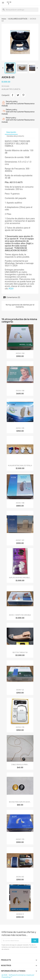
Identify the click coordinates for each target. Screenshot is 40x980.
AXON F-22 (20, 690)
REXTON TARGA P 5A (20, 652)
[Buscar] (20, 10)
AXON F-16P (20, 540)
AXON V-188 (20, 503)
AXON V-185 (20, 428)
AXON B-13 (20, 914)
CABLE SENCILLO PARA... (20, 765)
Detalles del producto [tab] (15, 136)
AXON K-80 (20, 877)
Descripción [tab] (11, 132)
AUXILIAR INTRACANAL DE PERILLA (20, 465)
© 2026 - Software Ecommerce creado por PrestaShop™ (18, 976)
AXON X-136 (20, 727)
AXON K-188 (20, 391)
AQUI (11, 289)
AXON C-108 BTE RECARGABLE (20, 615)
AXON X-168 (20, 353)
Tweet (18, 95)
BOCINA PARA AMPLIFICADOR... (20, 802)
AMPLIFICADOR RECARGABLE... (20, 578)
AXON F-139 (20, 839)
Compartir (12, 95)
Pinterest (23, 95)
